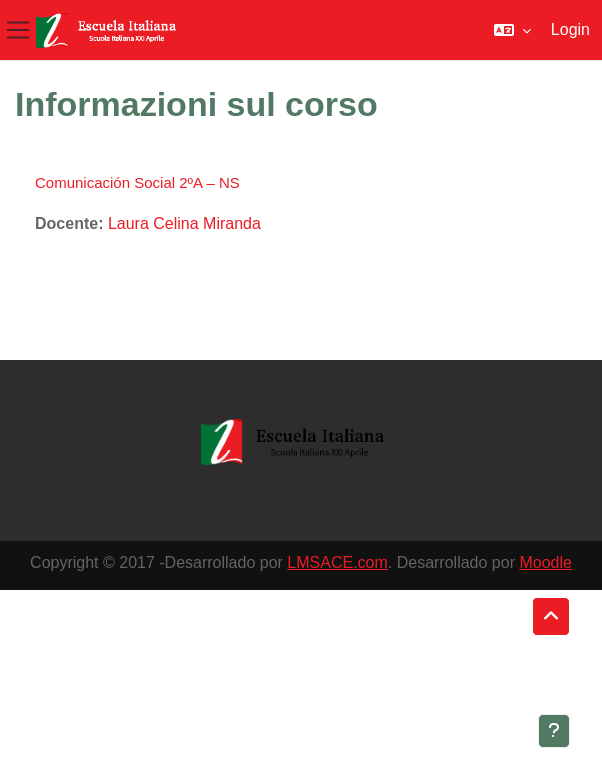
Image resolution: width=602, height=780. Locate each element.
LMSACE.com (337, 562)
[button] (512, 30)
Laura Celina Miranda (184, 223)
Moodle (545, 562)
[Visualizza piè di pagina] (554, 731)
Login (570, 29)
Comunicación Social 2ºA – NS (137, 182)
